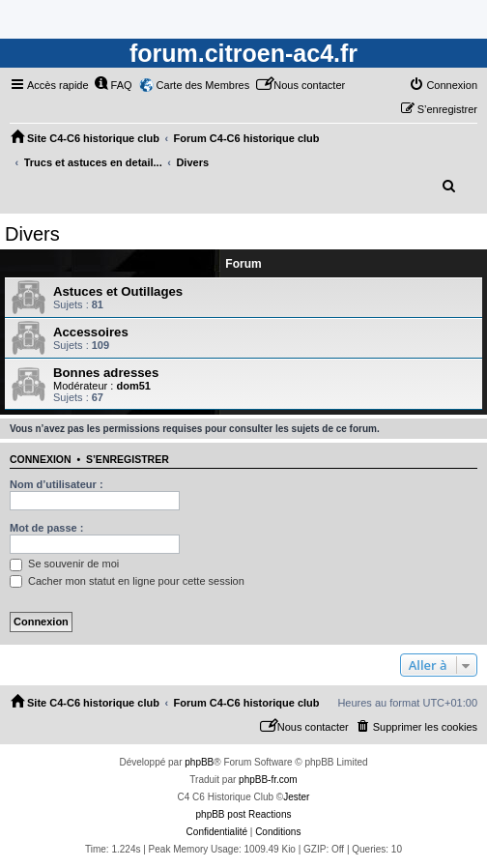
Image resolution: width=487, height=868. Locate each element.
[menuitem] (113, 85)
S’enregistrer (128, 459)
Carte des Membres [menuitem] (203, 85)
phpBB (199, 762)
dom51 (133, 386)
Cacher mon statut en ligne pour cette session (127, 581)
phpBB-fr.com (268, 780)
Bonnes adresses (106, 373)
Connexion (41, 459)
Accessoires (91, 332)
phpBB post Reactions (244, 814)
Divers (32, 234)
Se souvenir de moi (64, 564)
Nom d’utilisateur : (57, 484)
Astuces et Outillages (118, 291)
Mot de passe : (46, 528)
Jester (296, 797)
